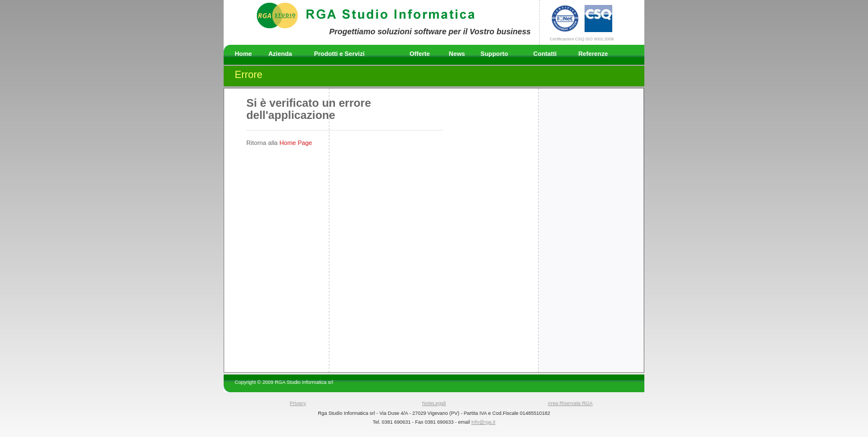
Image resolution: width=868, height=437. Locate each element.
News (457, 54)
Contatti (545, 54)
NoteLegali (434, 403)
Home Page (296, 143)
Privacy (298, 403)
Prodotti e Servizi (339, 54)
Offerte (420, 54)
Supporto (494, 54)
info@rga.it (483, 422)
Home (243, 54)
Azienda (280, 54)
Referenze (593, 54)
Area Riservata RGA (570, 403)
